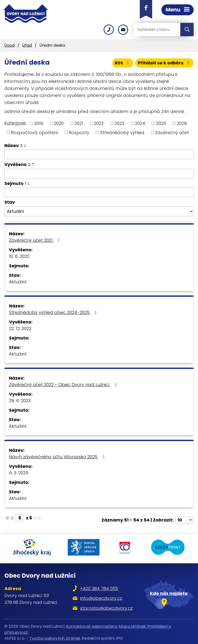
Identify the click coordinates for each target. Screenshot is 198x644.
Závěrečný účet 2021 (35, 240)
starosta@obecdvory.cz (107, 606)
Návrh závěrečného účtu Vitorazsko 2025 (58, 457)
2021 (79, 123)
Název (13, 145)
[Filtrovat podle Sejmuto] (99, 192)
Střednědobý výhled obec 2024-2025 (54, 312)
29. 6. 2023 (20, 401)
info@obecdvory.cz (102, 596)
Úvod (9, 45)
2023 (119, 123)
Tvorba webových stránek (55, 637)
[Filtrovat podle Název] (99, 154)
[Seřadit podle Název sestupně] (25, 146)
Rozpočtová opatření (34, 132)
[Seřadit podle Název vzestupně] (25, 144)
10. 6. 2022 (19, 256)
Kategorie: (15, 123)
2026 (182, 123)
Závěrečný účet (172, 132)
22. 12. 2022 (20, 328)
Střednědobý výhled (122, 132)
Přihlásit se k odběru (164, 63)
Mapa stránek (132, 625)
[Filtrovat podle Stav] (99, 211)
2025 (161, 123)
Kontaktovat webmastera (92, 625)
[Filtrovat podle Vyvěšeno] (99, 174)
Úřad (27, 45)
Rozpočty (79, 132)
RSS (122, 63)
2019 (39, 123)
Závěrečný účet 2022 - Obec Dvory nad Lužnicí (64, 385)
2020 (59, 123)
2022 (99, 123)
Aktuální (18, 282)
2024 (140, 123)
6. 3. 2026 (19, 473)
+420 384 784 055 (99, 587)
